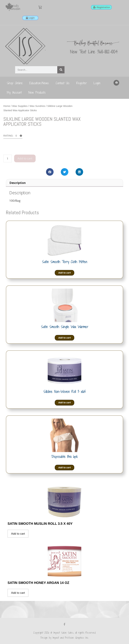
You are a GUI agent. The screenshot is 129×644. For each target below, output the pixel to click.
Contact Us (63, 83)
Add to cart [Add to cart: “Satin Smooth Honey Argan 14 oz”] (18, 593)
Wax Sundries (37, 106)
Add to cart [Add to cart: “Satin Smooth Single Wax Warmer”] (64, 337)
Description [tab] (18, 183)
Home (7, 106)
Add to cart (25, 158)
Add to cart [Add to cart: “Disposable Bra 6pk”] (64, 467)
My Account (14, 92)
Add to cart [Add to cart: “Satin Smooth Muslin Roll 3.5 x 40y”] (18, 534)
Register (82, 83)
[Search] (61, 70)
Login (97, 83)
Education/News (39, 83)
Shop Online (15, 83)
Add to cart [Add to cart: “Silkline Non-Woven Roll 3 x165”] (64, 402)
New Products (37, 92)
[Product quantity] (8, 158)
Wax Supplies (20, 106)
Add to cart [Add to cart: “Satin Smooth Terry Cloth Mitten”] (64, 273)
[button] (116, 83)
